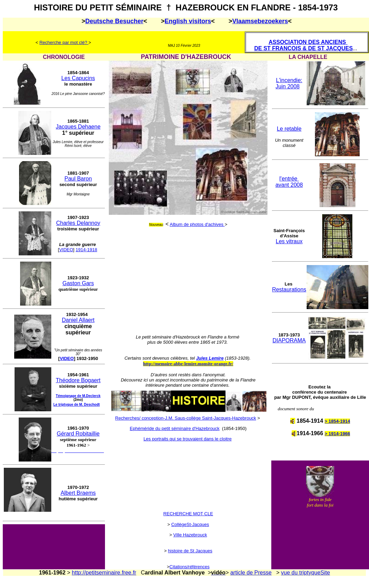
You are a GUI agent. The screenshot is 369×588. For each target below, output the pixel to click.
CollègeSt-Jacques (190, 524)
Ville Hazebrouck (190, 535)
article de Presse (251, 573)
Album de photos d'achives (197, 224)
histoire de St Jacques (190, 551)
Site (325, 573)
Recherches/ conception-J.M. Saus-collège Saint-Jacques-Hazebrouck (186, 418)
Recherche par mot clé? (64, 42)
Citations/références (190, 567)
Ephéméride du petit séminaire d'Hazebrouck (175, 428)
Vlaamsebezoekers (260, 21)
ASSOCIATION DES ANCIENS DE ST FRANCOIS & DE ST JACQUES (304, 45)
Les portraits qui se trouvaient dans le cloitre (187, 439)
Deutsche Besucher (114, 21)
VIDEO (66, 250)
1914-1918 (86, 250)
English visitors (188, 21)
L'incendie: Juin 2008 (289, 83)
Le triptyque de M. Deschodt (77, 405)
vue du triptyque (301, 573)
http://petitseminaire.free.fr (104, 573)
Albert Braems (78, 493)
